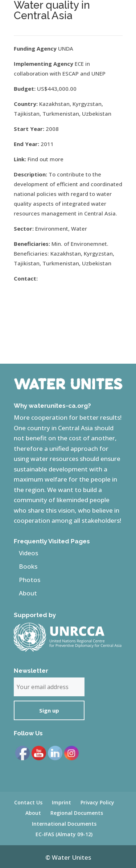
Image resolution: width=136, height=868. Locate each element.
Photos (30, 580)
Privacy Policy (97, 802)
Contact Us (28, 802)
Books (28, 566)
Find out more (46, 159)
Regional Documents (77, 813)
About (28, 593)
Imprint (61, 802)
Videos (28, 553)
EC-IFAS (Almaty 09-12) (64, 834)
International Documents (64, 824)
